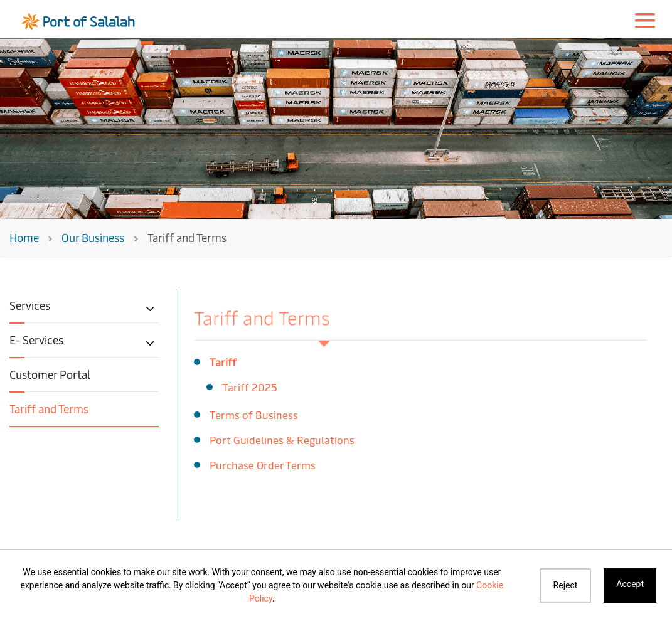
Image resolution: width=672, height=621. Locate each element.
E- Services (36, 340)
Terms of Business (254, 414)
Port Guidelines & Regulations (282, 439)
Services (30, 305)
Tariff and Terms (49, 409)
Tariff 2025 (250, 387)
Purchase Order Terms (263, 464)
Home (24, 237)
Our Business (93, 237)
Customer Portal (50, 374)
